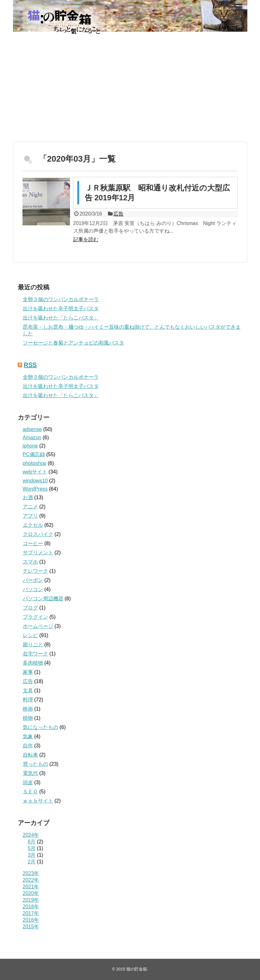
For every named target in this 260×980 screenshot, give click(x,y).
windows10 (35, 481)
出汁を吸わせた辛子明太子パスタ (61, 309)
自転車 (30, 755)
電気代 (30, 773)
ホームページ (38, 626)
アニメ (30, 507)
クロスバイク (38, 534)
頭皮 (28, 782)
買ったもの (35, 764)
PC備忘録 (34, 454)
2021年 (31, 887)
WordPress (35, 489)
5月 (32, 848)
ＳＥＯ (30, 792)
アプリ (30, 516)
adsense (32, 429)
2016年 (31, 920)
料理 (28, 700)
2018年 (31, 907)
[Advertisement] (130, 93)
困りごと (33, 645)
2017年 (31, 913)
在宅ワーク (35, 654)
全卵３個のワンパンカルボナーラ (61, 299)
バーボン (33, 580)
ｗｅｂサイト (38, 801)
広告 (118, 214)
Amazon (32, 438)
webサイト (35, 472)
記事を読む (86, 239)
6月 (32, 842)
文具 (28, 690)
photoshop (35, 463)
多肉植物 (33, 663)
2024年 (31, 835)
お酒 (28, 497)
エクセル (33, 525)
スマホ (30, 562)
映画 (28, 709)
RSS (30, 365)
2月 (32, 862)
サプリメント (38, 553)
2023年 (31, 873)
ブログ (30, 608)
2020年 (31, 893)
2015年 (31, 927)
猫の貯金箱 (137, 969)
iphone (30, 446)
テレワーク (35, 571)
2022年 (31, 880)
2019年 (31, 900)
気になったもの (41, 727)
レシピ (30, 635)
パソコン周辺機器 (43, 599)
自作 (28, 746)
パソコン (33, 589)
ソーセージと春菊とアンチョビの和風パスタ (73, 343)
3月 (32, 855)
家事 (28, 672)
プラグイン (35, 617)
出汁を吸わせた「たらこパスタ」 (61, 318)
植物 (28, 718)
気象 (28, 736)
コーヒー (33, 543)
